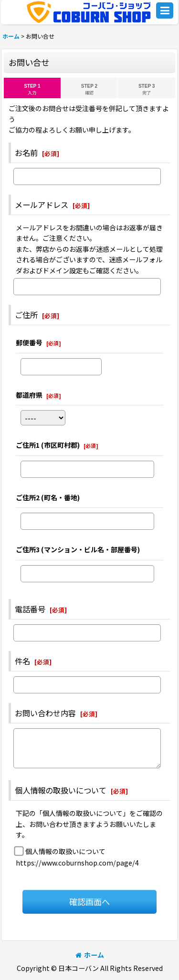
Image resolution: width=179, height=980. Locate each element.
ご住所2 (48, 497)
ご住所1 (48, 445)
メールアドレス (42, 205)
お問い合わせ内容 (45, 713)
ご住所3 (78, 549)
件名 (22, 661)
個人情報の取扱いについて (61, 790)
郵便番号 (29, 342)
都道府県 (29, 395)
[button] (165, 10)
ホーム (90, 955)
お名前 (26, 153)
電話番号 (30, 609)
